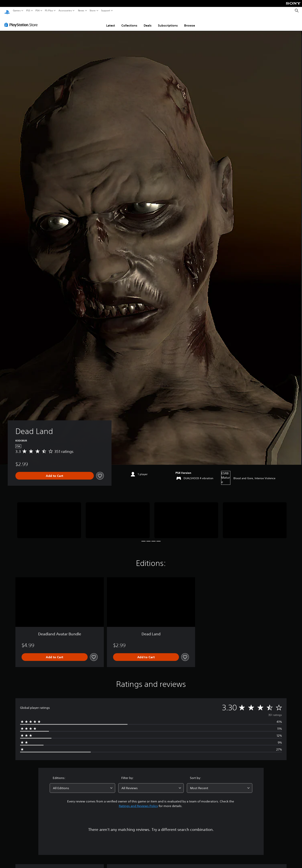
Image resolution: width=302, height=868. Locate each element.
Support (106, 11)
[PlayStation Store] (22, 21)
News (81, 11)
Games (17, 11)
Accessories (65, 11)
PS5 (28, 11)
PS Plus (49, 11)
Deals (148, 22)
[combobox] (82, 784)
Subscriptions (168, 22)
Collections (129, 22)
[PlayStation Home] (7, 11)
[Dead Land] (49, 517)
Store (93, 11)
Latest (111, 22)
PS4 (38, 11)
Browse (190, 22)
